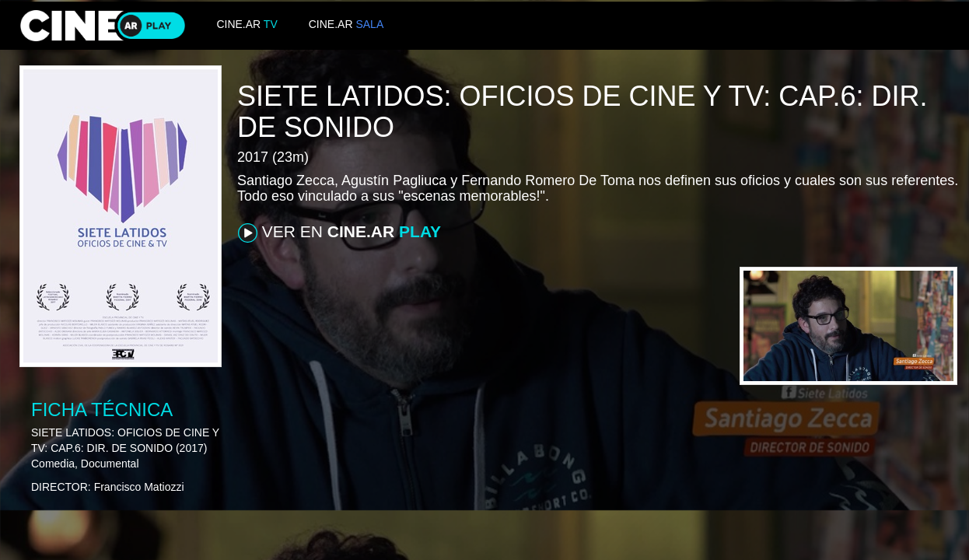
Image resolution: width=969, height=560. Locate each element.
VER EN (339, 233)
